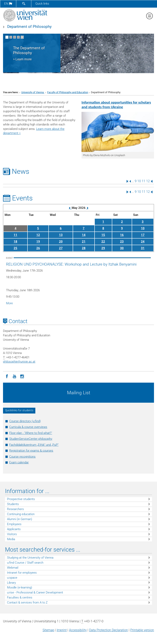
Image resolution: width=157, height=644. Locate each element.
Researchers (15, 509)
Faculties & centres (20, 597)
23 (122, 242)
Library (11, 583)
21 (84, 242)
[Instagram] (22, 376)
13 (61, 235)
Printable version (142, 630)
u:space (12, 578)
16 (122, 235)
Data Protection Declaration (109, 630)
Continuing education (21, 514)
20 (61, 242)
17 (143, 235)
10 (139, 181)
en (8, 4)
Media (11, 539)
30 (122, 248)
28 (84, 248)
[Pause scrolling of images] (22, 37)
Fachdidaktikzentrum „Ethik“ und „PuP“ (34, 445)
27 (61, 248)
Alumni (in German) (20, 519)
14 (84, 235)
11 (144, 181)
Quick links (42, 4)
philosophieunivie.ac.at (19, 362)
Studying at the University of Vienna (30, 558)
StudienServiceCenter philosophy (31, 439)
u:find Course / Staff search (25, 563)
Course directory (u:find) (25, 421)
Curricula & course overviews (28, 427)
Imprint (62, 630)
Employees (14, 524)
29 (103, 248)
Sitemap (48, 630)
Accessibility (78, 630)
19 (38, 242)
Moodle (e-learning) (20, 587)
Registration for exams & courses (31, 451)
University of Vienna (33, 92)
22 (103, 242)
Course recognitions (22, 457)
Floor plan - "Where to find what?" (31, 433)
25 (15, 248)
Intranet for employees (22, 573)
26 (38, 248)
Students (13, 504)
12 (148, 181)
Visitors (12, 534)
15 (103, 235)
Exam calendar (19, 462)
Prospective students (21, 499)
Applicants (14, 529)
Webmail (13, 568)
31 (143, 248)
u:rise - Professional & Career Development (35, 592)
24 (143, 242)
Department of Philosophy (29, 27)
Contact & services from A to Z (27, 603)
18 (15, 242)
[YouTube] (14, 376)
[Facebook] (7, 376)
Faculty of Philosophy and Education (68, 92)
